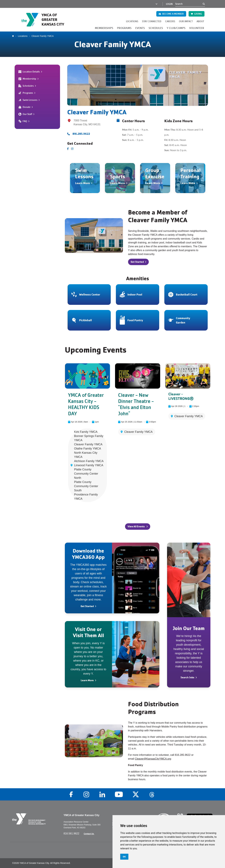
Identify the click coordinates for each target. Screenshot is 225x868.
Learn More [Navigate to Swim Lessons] (82, 183)
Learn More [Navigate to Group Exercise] (153, 183)
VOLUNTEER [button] (197, 28)
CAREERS (170, 21)
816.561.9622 (72, 834)
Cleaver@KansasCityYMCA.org (153, 759)
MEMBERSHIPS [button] (104, 28)
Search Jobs (187, 677)
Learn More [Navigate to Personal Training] (188, 183)
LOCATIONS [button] (132, 21)
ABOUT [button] (200, 21)
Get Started (87, 606)
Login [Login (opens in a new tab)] (169, 4)
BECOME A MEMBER (171, 14)
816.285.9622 (81, 134)
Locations (23, 36)
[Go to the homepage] (46, 20)
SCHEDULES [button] (156, 28)
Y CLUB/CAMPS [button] (176, 28)
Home (14, 36)
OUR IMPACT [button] (186, 21)
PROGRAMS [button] (124, 28)
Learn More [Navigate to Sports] (117, 183)
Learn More (87, 680)
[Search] (189, 4)
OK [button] (124, 857)
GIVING (197, 14)
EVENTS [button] (140, 28)
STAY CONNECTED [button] (152, 21)
